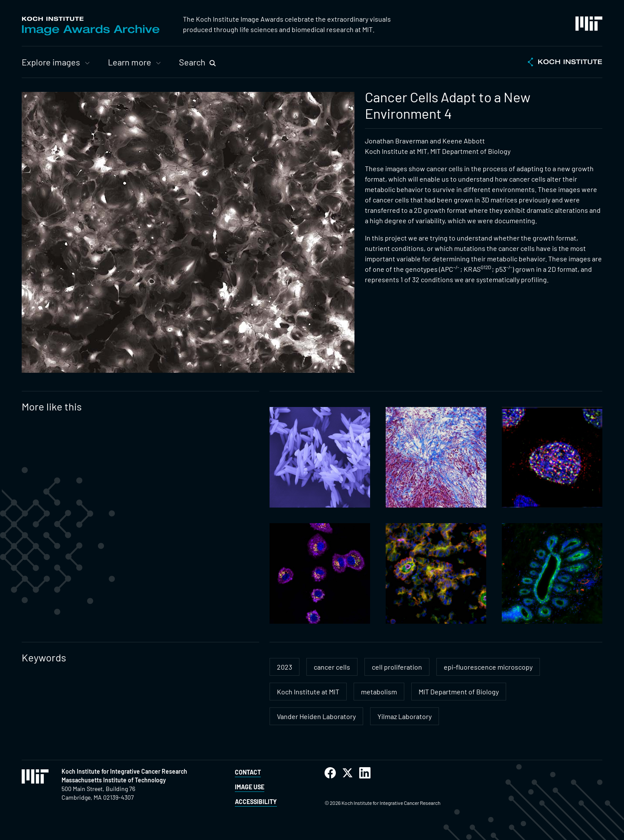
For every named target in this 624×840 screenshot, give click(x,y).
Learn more (130, 62)
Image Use (250, 787)
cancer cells (332, 667)
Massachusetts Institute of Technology (114, 780)
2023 (284, 667)
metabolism (379, 692)
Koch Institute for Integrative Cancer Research (124, 771)
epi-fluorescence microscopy (488, 667)
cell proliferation (397, 667)
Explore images (51, 62)
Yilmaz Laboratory (405, 716)
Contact (248, 772)
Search (192, 62)
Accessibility (256, 802)
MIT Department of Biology (459, 692)
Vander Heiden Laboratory (316, 716)
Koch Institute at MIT (308, 692)
